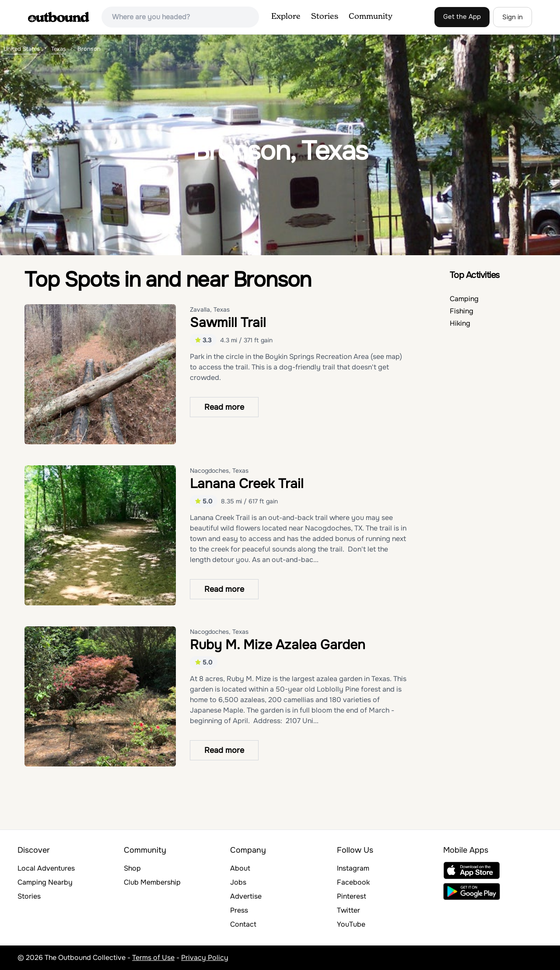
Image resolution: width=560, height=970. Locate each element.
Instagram (353, 868)
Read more (224, 407)
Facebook (353, 882)
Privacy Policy (205, 958)
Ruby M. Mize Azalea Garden (278, 645)
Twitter (348, 910)
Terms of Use (153, 958)
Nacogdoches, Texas (219, 471)
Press (239, 910)
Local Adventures (46, 868)
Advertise (246, 896)
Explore (286, 17)
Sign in (513, 17)
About (240, 868)
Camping (464, 299)
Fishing (462, 311)
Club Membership (152, 882)
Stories (325, 17)
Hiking (460, 323)
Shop (132, 868)
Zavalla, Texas (210, 309)
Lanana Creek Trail (247, 484)
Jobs (238, 882)
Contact (243, 924)
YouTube (351, 924)
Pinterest (352, 896)
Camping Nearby (45, 882)
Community (371, 17)
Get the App (462, 17)
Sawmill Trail (228, 323)
